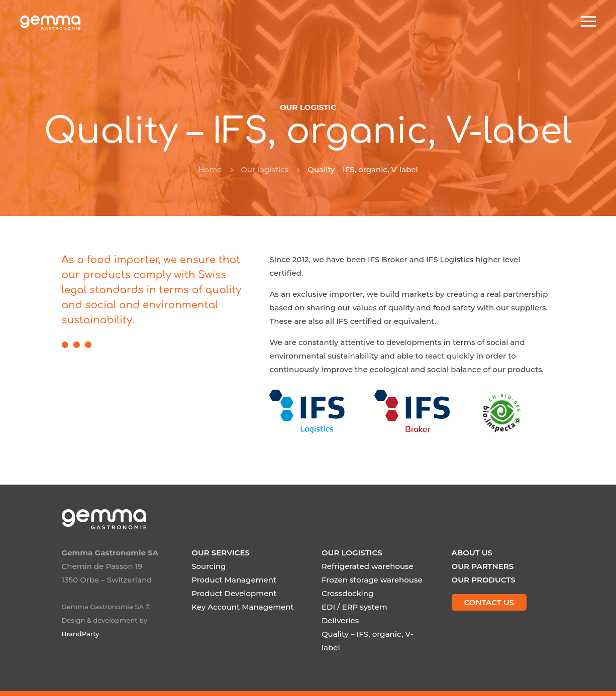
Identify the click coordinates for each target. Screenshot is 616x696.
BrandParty (81, 634)
